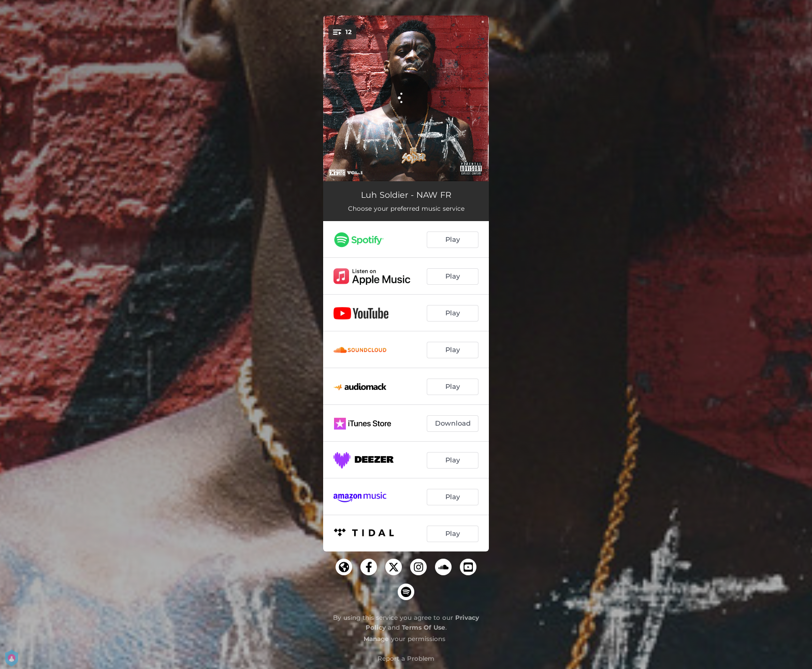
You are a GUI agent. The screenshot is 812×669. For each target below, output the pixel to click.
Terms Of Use (424, 627)
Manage (376, 639)
